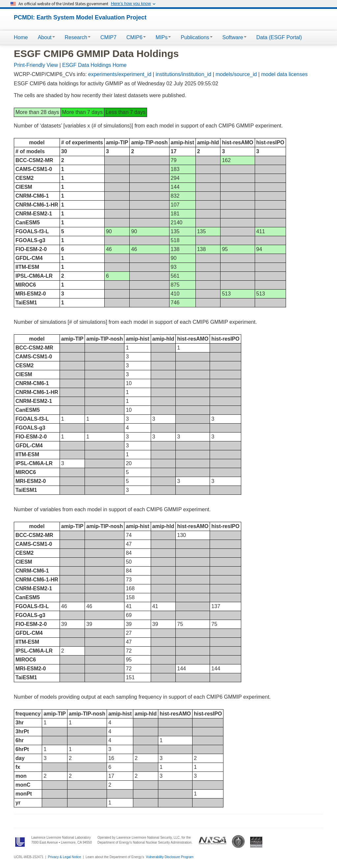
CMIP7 (108, 37)
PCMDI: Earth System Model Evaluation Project (80, 17)
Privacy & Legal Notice (65, 857)
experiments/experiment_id (120, 74)
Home (21, 37)
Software (234, 37)
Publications (196, 37)
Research (78, 37)
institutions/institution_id (183, 74)
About (46, 37)
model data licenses (284, 74)
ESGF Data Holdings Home (94, 65)
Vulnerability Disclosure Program (170, 857)
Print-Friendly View (36, 65)
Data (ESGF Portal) (279, 37)
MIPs (163, 37)
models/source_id (236, 74)
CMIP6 (136, 37)
